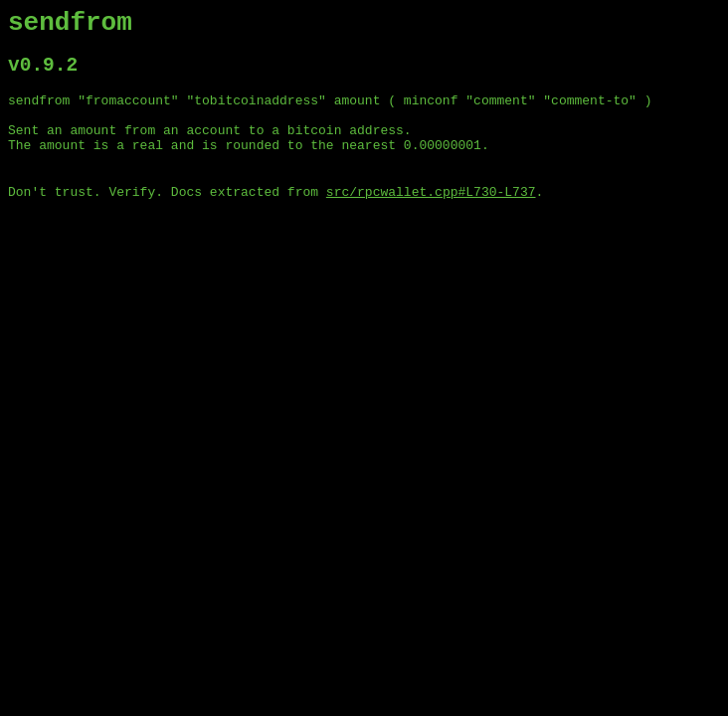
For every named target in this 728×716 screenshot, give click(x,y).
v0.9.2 (43, 74)
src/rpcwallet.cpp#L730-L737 (431, 217)
